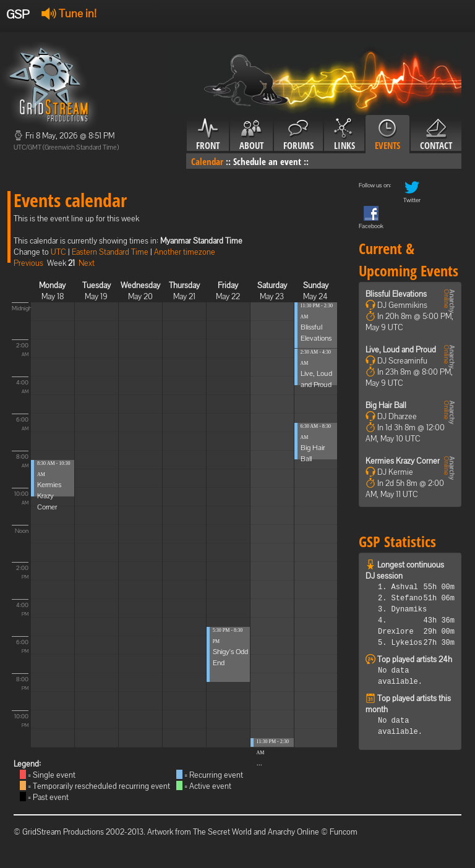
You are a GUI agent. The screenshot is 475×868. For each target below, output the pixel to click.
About (251, 135)
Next (87, 263)
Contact (436, 135)
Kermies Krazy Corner (49, 496)
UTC (58, 252)
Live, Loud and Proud (401, 350)
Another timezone (185, 252)
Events (387, 135)
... (259, 763)
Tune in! (69, 13)
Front (208, 135)
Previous (28, 263)
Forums (298, 135)
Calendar (207, 161)
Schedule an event (267, 161)
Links (344, 135)
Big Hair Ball (386, 405)
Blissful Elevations (396, 294)
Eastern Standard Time (110, 252)
